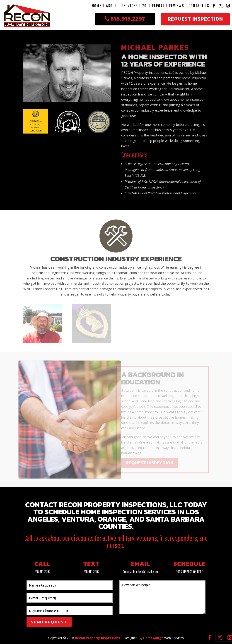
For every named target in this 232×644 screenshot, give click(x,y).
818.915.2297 (43, 572)
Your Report (153, 6)
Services (130, 6)
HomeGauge (153, 638)
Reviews (177, 6)
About (111, 6)
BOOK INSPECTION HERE (189, 572)
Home (97, 6)
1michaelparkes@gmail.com (141, 572)
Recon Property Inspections (98, 638)
